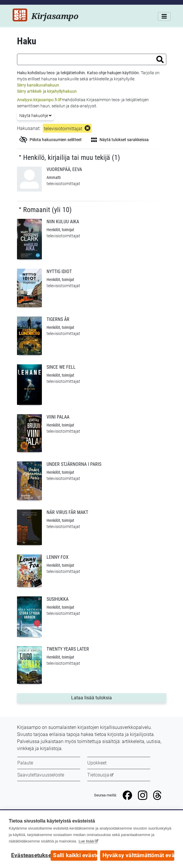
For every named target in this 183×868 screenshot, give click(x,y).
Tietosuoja (98, 775)
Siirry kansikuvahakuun (38, 85)
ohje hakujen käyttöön (119, 73)
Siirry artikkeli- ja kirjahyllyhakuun (47, 91)
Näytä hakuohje (35, 116)
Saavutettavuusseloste (41, 775)
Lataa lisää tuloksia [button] (103, 697)
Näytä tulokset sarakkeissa (120, 140)
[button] (160, 59)
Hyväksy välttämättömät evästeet (138, 855)
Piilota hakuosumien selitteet (51, 140)
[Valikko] (164, 16)
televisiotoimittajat (63, 129)
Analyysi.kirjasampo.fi (37, 100)
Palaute (25, 763)
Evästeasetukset (29, 855)
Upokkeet (97, 763)
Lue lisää (86, 841)
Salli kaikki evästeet (75, 855)
